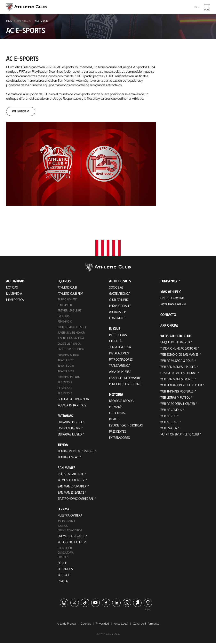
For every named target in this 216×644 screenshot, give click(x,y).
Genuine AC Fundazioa (73, 399)
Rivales (114, 420)
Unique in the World (175, 343)
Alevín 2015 (65, 394)
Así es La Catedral (71, 474)
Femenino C (65, 322)
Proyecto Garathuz (72, 536)
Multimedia (14, 294)
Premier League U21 (70, 311)
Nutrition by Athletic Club (180, 435)
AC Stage (64, 575)
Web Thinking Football (177, 392)
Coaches (63, 557)
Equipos (63, 526)
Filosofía (116, 341)
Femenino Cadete (68, 355)
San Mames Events (71, 493)
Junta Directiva (120, 348)
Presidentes (118, 432)
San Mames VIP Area (72, 487)
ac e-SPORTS (42, 21)
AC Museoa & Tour (71, 480)
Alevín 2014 (65, 388)
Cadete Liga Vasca (69, 344)
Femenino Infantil (69, 377)
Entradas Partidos (71, 422)
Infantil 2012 (66, 360)
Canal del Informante (125, 378)
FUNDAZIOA (169, 282)
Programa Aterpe (173, 305)
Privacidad (102, 624)
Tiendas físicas (68, 457)
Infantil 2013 (66, 372)
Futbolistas (118, 413)
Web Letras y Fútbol (175, 398)
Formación (65, 548)
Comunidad (117, 319)
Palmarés (116, 407)
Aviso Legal (121, 624)
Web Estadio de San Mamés (179, 355)
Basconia (64, 316)
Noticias (12, 288)
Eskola (63, 581)
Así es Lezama (66, 522)
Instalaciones (119, 354)
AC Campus (65, 569)
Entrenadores (119, 438)
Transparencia (120, 366)
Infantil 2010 (66, 366)
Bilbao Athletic (67, 300)
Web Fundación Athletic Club (181, 386)
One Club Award (172, 298)
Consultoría (66, 553)
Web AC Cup (168, 416)
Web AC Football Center (178, 404)
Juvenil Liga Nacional (71, 339)
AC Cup (62, 563)
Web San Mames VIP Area (178, 367)
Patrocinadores (121, 360)
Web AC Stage (170, 422)
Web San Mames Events (177, 380)
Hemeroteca (15, 300)
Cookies (86, 624)
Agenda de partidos (72, 405)
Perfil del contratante (126, 384)
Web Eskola (169, 429)
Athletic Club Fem (70, 294)
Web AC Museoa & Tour (177, 361)
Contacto (168, 315)
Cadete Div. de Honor (71, 350)
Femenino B (65, 305)
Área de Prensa (120, 372)
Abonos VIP (117, 312)
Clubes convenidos (70, 531)
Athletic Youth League (72, 328)
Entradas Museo (70, 435)
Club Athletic (119, 300)
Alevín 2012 (65, 383)
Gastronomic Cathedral (76, 499)
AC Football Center (72, 542)
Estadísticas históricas (126, 426)
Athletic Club (67, 288)
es (197, 7)
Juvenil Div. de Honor (71, 333)
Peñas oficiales (120, 306)
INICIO (9, 21)
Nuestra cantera (70, 516)
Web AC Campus (171, 410)
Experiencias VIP (69, 428)
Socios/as (116, 288)
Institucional (119, 335)
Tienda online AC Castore (76, 451)
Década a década (121, 401)
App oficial (169, 326)
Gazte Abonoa (120, 294)
